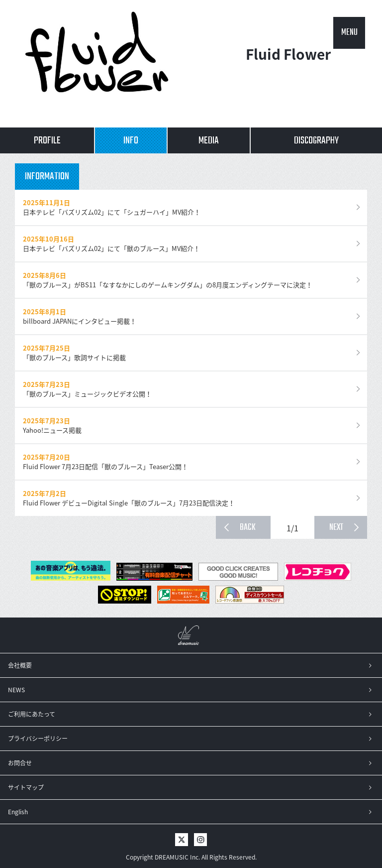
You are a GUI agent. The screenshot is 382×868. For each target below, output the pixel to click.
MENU (349, 33)
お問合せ (20, 763)
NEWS (16, 690)
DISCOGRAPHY (316, 141)
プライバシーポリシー (38, 739)
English (18, 812)
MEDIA (209, 141)
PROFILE (47, 141)
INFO (131, 141)
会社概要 (20, 665)
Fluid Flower (288, 64)
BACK (248, 528)
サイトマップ (26, 787)
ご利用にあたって (32, 714)
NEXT (336, 528)
